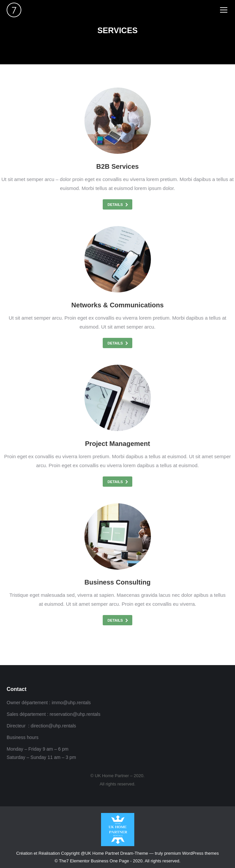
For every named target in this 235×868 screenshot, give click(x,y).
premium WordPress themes (191, 853)
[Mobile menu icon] (224, 10)
